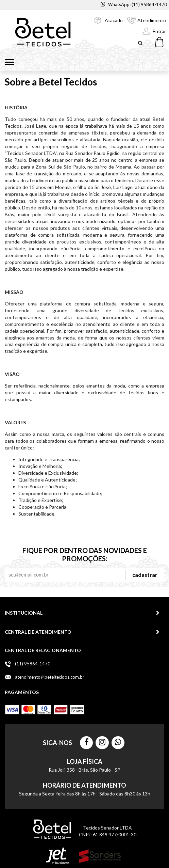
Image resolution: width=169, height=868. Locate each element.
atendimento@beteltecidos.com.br (50, 677)
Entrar (159, 31)
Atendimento (152, 20)
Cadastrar (145, 575)
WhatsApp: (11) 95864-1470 (134, 4)
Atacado (114, 20)
